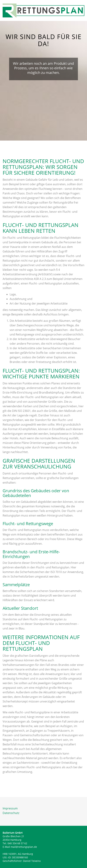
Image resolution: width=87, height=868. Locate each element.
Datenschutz (11, 813)
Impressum (10, 808)
